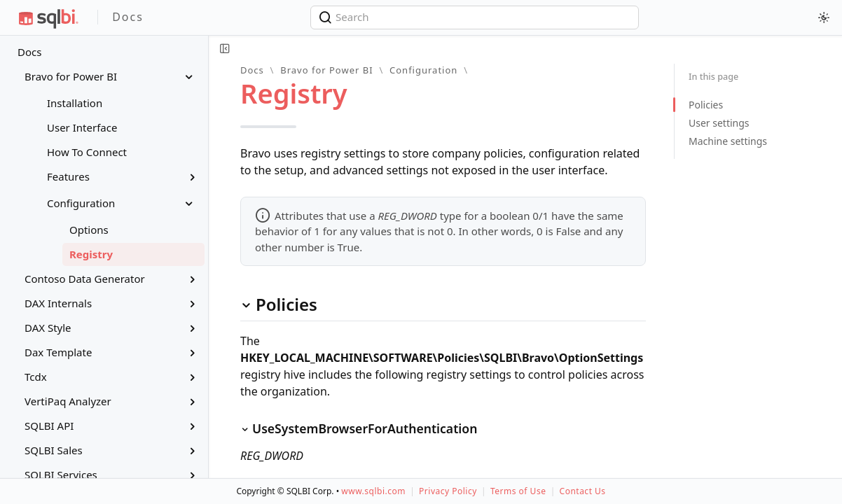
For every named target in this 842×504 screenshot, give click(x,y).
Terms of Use (518, 491)
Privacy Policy (448, 491)
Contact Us (583, 491)
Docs (29, 52)
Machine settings (728, 141)
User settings (719, 123)
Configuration (423, 70)
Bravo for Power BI (326, 70)
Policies (706, 105)
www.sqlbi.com (373, 491)
